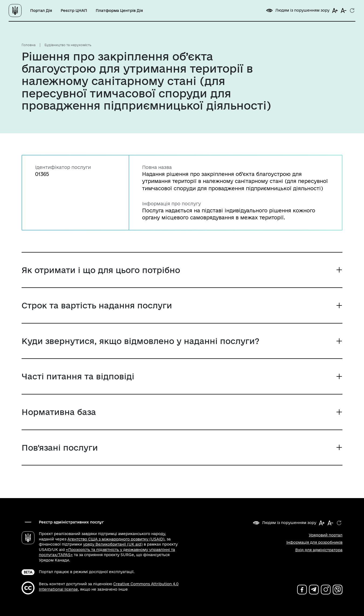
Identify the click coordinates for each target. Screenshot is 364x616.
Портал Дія (41, 11)
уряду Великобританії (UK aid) (113, 544)
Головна (29, 45)
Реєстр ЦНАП (74, 11)
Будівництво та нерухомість (68, 45)
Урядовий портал (326, 535)
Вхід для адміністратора (319, 550)
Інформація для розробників (314, 542)
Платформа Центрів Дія (119, 11)
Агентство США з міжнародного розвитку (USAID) (116, 539)
